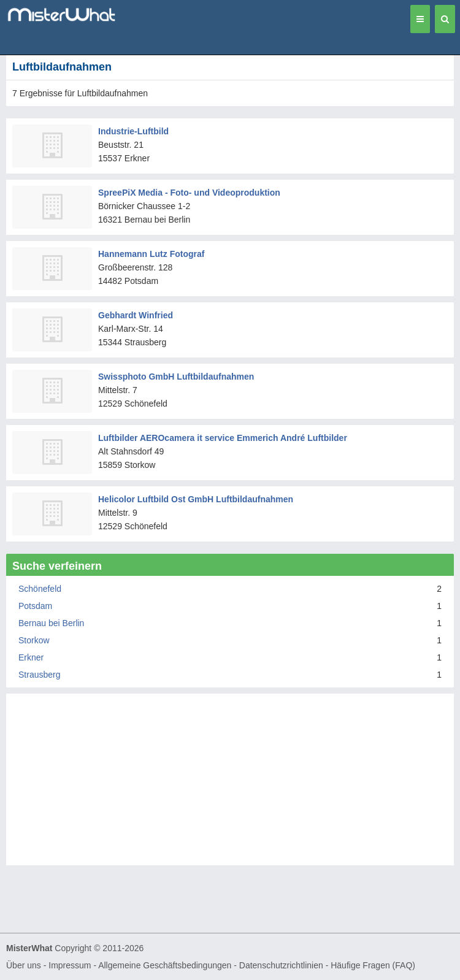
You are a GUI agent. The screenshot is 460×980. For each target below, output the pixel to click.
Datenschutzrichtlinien (281, 965)
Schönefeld (40, 589)
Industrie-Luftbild (133, 131)
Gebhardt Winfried (136, 315)
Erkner (31, 657)
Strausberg (39, 675)
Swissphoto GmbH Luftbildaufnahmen (176, 377)
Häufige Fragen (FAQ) (373, 965)
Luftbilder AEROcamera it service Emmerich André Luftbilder (223, 438)
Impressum (70, 965)
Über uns (24, 965)
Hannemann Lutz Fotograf (151, 254)
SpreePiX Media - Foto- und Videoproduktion (189, 193)
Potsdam (35, 606)
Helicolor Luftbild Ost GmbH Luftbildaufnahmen (196, 499)
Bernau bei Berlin (51, 623)
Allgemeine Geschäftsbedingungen (165, 965)
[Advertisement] (230, 786)
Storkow (34, 640)
